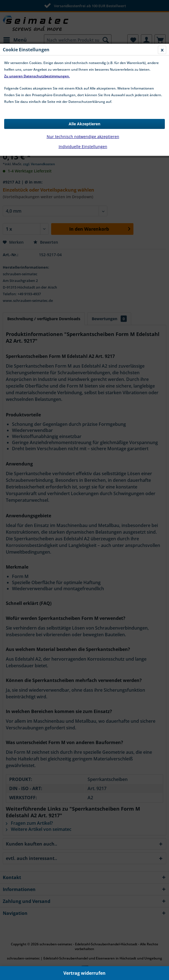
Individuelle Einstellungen (83, 147)
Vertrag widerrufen (84, 973)
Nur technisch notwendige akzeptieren (83, 137)
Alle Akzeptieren (84, 124)
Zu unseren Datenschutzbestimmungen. (37, 76)
